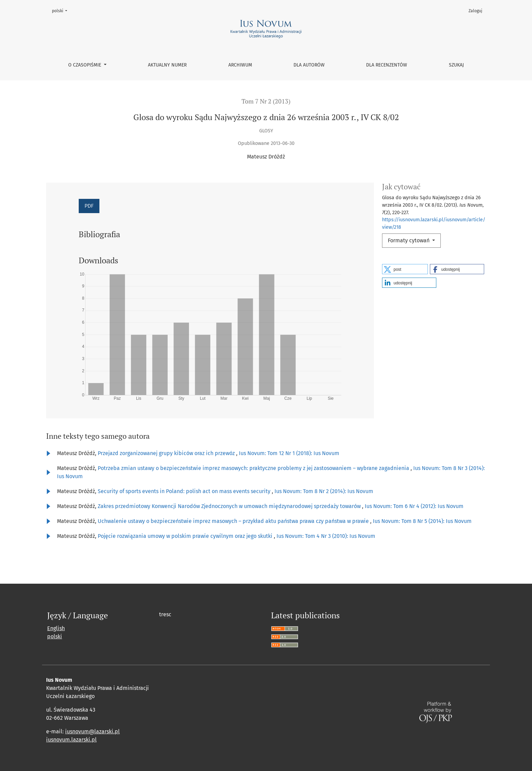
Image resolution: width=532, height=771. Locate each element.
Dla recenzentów (387, 65)
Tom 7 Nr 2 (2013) (266, 101)
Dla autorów (309, 65)
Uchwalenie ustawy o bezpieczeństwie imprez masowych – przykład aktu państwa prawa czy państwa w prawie (234, 521)
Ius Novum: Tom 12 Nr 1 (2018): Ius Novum (289, 453)
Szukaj (456, 65)
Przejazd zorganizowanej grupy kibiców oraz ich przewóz (167, 453)
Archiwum (240, 65)
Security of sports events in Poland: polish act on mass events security (185, 491)
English (56, 628)
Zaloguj (475, 11)
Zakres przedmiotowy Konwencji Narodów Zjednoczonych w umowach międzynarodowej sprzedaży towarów (230, 506)
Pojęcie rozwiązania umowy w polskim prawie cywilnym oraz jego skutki (186, 536)
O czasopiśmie (85, 65)
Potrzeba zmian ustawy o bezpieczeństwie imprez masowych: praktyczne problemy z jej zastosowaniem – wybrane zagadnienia (254, 468)
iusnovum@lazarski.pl (92, 731)
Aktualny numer (167, 65)
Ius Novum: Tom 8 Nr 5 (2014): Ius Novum (422, 521)
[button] (405, 269)
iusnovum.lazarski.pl (71, 740)
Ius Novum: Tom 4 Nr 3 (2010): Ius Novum (326, 536)
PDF (89, 206)
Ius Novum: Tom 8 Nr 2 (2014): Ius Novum (324, 491)
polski (62, 10)
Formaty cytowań (409, 240)
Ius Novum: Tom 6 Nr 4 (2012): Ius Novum (414, 506)
